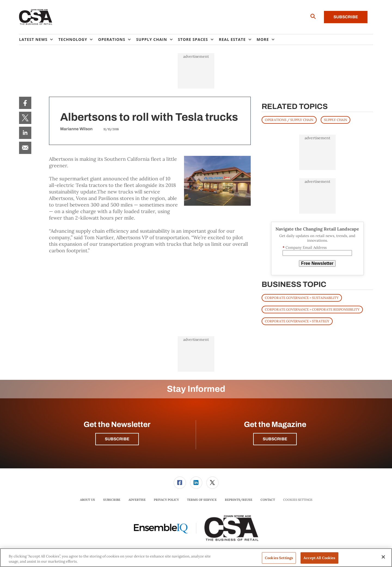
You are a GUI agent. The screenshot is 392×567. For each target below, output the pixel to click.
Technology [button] (73, 39)
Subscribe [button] (117, 439)
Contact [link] (268, 500)
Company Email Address (305, 248)
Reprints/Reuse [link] (239, 500)
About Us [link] (88, 500)
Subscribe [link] (112, 500)
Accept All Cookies (319, 558)
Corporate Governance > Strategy (297, 321)
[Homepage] (36, 17)
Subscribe (346, 17)
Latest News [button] (33, 39)
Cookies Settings (298, 500)
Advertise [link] (137, 500)
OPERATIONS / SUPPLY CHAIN (289, 120)
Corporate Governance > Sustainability (302, 298)
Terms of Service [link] (202, 500)
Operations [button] (112, 39)
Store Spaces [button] (193, 39)
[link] (25, 103)
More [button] (263, 39)
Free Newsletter (317, 263)
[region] (196, 558)
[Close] (383, 557)
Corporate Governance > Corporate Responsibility (312, 309)
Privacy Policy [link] (166, 500)
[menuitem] (39, 40)
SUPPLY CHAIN (336, 120)
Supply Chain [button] (151, 39)
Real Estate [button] (232, 39)
